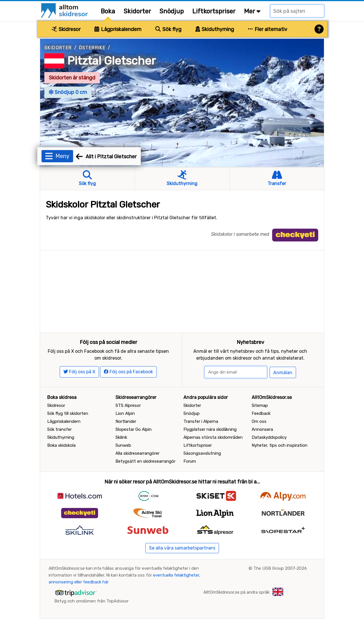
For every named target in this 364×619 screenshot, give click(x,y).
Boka (108, 11)
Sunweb (123, 445)
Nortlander (126, 421)
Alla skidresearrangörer (137, 453)
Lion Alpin (125, 413)
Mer (252, 11)
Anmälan (283, 373)
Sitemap (260, 405)
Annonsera (262, 429)
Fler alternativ (268, 29)
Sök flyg (168, 29)
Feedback (261, 413)
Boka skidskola (61, 445)
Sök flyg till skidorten (68, 413)
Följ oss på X (79, 372)
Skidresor (66, 29)
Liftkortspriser (214, 11)
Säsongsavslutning (202, 453)
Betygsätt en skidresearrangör (145, 461)
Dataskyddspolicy (269, 437)
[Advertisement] (182, 290)
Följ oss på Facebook (128, 372)
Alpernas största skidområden (213, 437)
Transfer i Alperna (201, 421)
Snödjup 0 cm (68, 92)
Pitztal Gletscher (112, 61)
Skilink (121, 437)
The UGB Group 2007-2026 (280, 568)
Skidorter (137, 11)
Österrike (92, 48)
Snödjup (172, 11)
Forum (190, 461)
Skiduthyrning (215, 29)
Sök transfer (59, 429)
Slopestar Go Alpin (134, 429)
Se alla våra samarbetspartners (182, 548)
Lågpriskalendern (118, 29)
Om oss (259, 421)
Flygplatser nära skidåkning (210, 429)
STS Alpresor (128, 405)
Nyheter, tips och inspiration (280, 445)
